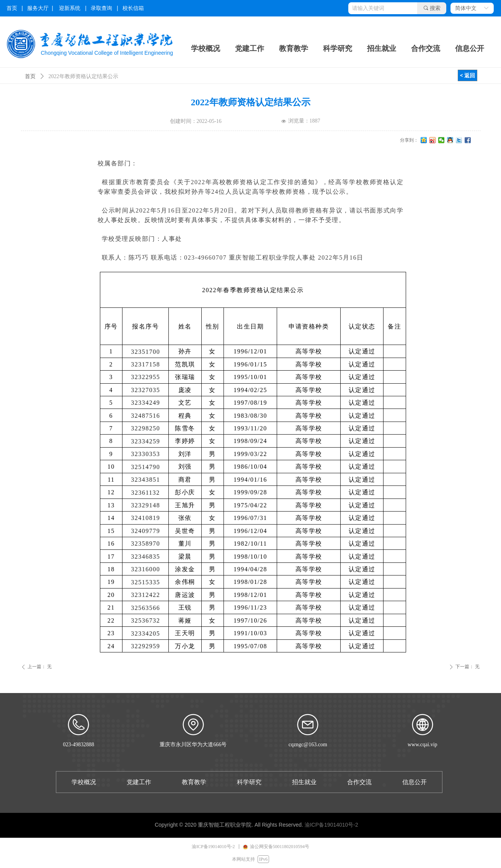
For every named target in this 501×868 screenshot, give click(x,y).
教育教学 (294, 48)
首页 (30, 76)
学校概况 (206, 48)
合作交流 (426, 48)
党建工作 (250, 48)
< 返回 (468, 75)
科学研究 (338, 48)
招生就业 (382, 48)
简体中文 (466, 8)
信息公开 (470, 48)
